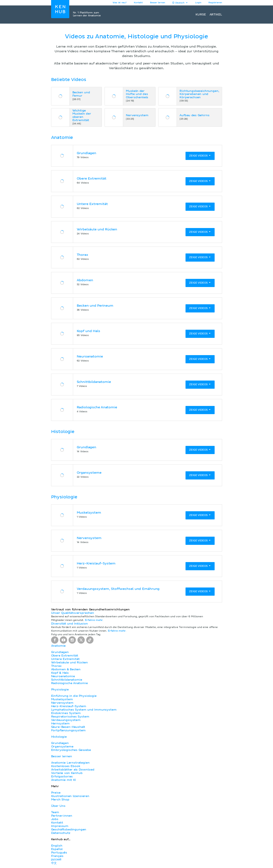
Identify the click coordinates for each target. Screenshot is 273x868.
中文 (54, 863)
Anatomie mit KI (64, 780)
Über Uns (58, 806)
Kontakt (57, 823)
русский (56, 859)
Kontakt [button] (138, 3)
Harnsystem (60, 723)
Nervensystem (62, 703)
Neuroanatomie (63, 676)
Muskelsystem (62, 699)
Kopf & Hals (60, 673)
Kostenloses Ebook (66, 766)
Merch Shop (60, 800)
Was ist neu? (120, 3)
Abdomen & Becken (66, 669)
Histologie (59, 737)
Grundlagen (60, 652)
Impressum (60, 826)
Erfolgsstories (62, 776)
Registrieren (215, 3)
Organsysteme (62, 747)
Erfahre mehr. (94, 620)
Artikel (216, 15)
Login (198, 3)
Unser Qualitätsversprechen (73, 613)
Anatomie (58, 646)
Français (57, 856)
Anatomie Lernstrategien (70, 763)
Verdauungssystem (66, 720)
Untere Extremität (65, 659)
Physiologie (60, 690)
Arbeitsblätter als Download (73, 770)
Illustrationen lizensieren (70, 796)
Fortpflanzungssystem (68, 730)
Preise (56, 793)
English (57, 846)
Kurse (201, 15)
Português (59, 853)
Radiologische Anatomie (69, 683)
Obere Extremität (65, 656)
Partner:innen (62, 816)
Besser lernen (158, 3)
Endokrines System (66, 713)
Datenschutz (61, 833)
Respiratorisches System (70, 717)
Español (57, 849)
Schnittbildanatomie (67, 680)
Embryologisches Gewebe (71, 750)
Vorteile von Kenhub (67, 773)
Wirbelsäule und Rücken (70, 662)
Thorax (56, 666)
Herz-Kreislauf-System (69, 706)
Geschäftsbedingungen (69, 830)
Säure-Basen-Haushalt (68, 727)
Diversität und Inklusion (69, 624)
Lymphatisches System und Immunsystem (84, 710)
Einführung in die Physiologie (74, 696)
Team (55, 812)
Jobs (55, 819)
